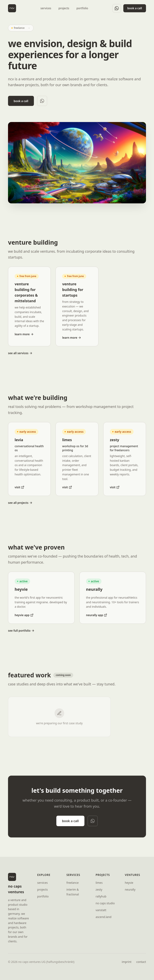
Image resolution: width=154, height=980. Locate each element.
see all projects (20, 503)
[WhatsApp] (117, 8)
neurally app (97, 615)
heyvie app (24, 615)
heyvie (129, 883)
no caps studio (105, 903)
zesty (99, 889)
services (46, 8)
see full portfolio (21, 631)
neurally (130, 889)
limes (99, 883)
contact (141, 962)
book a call (135, 8)
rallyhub (101, 896)
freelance (72, 883)
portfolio (82, 8)
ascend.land (104, 917)
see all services (20, 353)
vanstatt (101, 910)
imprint (127, 962)
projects (64, 8)
